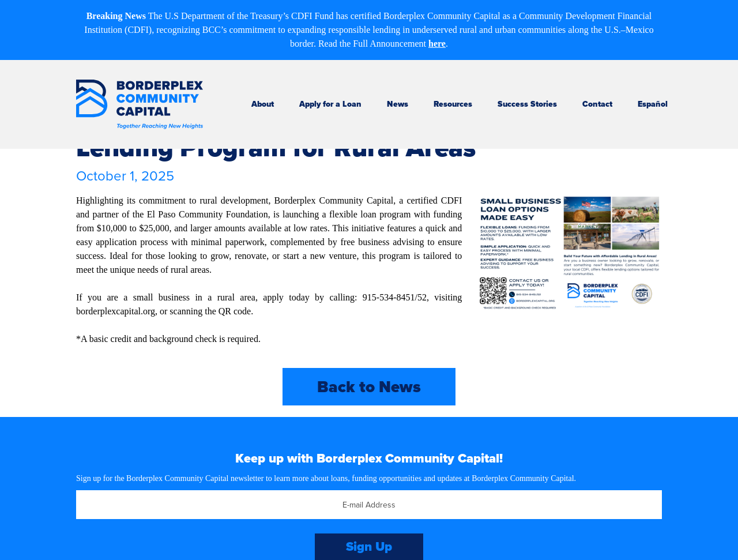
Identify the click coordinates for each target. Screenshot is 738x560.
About (263, 104)
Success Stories (527, 104)
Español (653, 104)
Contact (597, 104)
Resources (453, 104)
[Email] (369, 505)
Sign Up (369, 546)
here (437, 44)
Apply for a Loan (330, 104)
